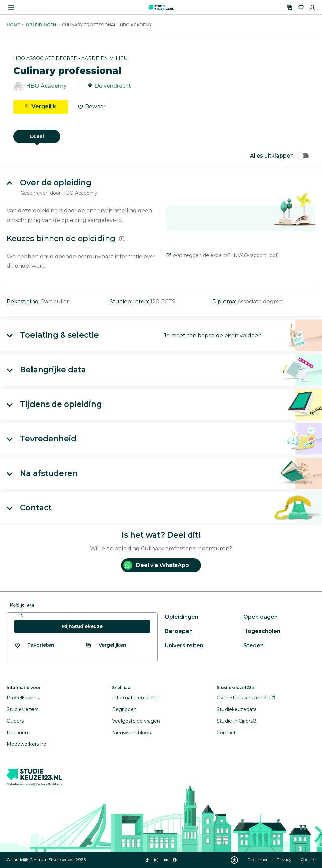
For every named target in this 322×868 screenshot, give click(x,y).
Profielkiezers (23, 698)
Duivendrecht (113, 86)
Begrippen (124, 709)
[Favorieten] (301, 7)
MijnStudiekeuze (82, 626)
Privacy (285, 859)
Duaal (37, 136)
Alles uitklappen (279, 156)
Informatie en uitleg (135, 698)
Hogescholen (262, 631)
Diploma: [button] (225, 301)
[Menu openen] (11, 7)
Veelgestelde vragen (136, 721)
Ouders (15, 721)
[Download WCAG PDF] (234, 860)
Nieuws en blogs (131, 733)
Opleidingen (41, 25)
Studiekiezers (22, 709)
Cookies (308, 859)
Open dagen (261, 617)
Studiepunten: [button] (130, 301)
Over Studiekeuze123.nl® (246, 698)
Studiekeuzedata (237, 709)
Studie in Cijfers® (237, 721)
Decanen (17, 733)
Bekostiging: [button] (24, 301)
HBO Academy (46, 86)
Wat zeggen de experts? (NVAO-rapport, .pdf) (222, 255)
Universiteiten (184, 646)
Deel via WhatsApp (156, 565)
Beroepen (179, 631)
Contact (226, 733)
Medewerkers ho (26, 744)
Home (13, 25)
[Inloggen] (312, 7)
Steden (253, 646)
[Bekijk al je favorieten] (34, 645)
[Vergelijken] (289, 7)
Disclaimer (258, 859)
